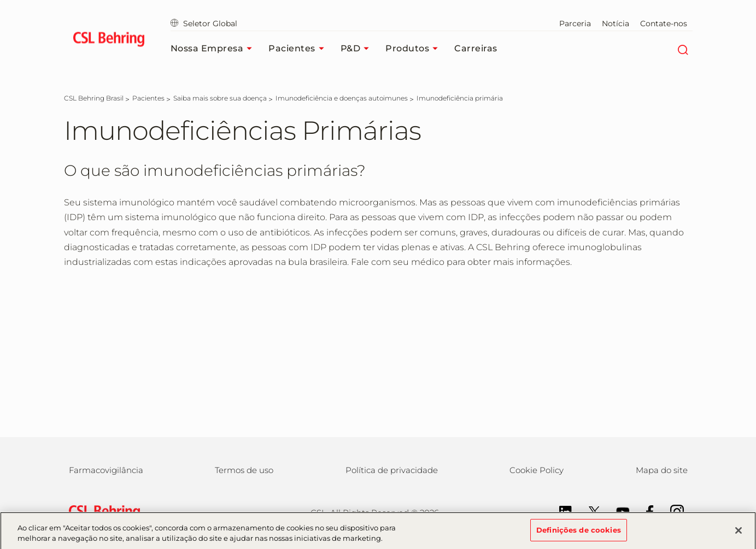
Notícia (616, 23)
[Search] (683, 49)
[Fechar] (739, 534)
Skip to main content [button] (0, 0)
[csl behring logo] (102, 512)
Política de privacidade (392, 470)
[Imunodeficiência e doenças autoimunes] (342, 98)
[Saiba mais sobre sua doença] (220, 98)
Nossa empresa (214, 49)
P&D (358, 49)
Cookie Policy (537, 470)
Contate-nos (664, 23)
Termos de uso (244, 470)
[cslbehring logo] (109, 41)
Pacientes (299, 49)
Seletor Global (204, 23)
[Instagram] (672, 511)
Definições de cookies (579, 534)
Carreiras (476, 48)
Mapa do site (662, 470)
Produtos (414, 49)
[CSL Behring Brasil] (94, 98)
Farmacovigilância (106, 470)
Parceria (575, 23)
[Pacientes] (148, 98)
